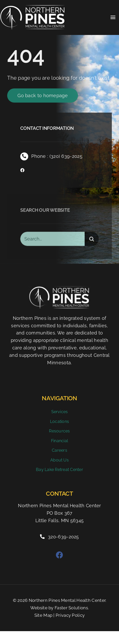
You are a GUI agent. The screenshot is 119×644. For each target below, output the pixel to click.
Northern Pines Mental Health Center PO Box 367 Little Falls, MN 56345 (60, 513)
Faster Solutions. (72, 608)
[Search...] (52, 240)
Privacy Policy (70, 615)
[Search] (92, 240)
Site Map (43, 615)
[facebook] (22, 170)
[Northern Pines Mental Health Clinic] (32, 8)
